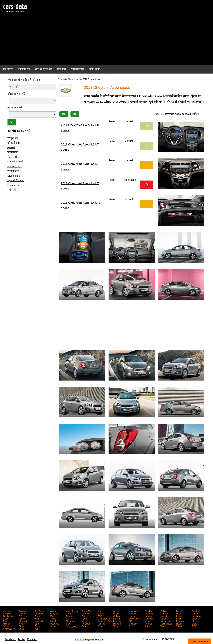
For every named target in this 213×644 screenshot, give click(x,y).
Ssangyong (72, 626)
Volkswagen (9, 628)
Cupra (101, 613)
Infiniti (179, 616)
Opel (37, 623)
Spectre (54, 626)
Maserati (23, 621)
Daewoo (133, 613)
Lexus (163, 618)
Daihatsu (149, 613)
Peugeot (54, 623)
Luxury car (13, 185)
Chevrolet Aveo (74, 79)
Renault (149, 623)
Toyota (164, 626)
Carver (22, 613)
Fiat (52, 616)
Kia (68, 618)
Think (147, 626)
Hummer (149, 616)
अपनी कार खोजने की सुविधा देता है (24, 80)
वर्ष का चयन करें (15, 108)
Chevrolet (62, 79)
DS (20, 616)
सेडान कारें (12, 157)
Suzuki (101, 626)
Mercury (117, 621)
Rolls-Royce (166, 623)
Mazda (54, 621)
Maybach (39, 621)
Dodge (195, 613)
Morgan (180, 621)
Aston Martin (88, 611)
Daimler (164, 613)
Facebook (10, 639)
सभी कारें (12, 190)
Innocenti (196, 616)
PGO (69, 623)
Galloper (117, 616)
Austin (116, 611)
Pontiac (101, 623)
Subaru (85, 626)
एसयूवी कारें (13, 138)
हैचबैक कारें (13, 152)
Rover (179, 623)
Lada (84, 618)
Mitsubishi (165, 621)
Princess (133, 623)
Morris (195, 621)
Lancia (116, 618)
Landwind (149, 618)
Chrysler (54, 613)
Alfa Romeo (40, 611)
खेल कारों (61, 69)
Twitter (21, 639)
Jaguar (22, 618)
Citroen (70, 613)
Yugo (37, 628)
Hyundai (164, 616)
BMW (163, 611)
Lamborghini (104, 618)
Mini (147, 621)
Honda (132, 616)
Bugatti (180, 611)
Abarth (6, 611)
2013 (64, 114)
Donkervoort (9, 616)
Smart (38, 626)
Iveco (6, 618)
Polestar (86, 623)
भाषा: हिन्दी (94, 69)
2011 (75, 114)
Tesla (132, 626)
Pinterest (32, 639)
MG (131, 621)
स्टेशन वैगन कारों (15, 162)
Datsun (180, 613)
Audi (100, 611)
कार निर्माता (8, 69)
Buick (195, 611)
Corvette (86, 613)
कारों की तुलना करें (43, 69)
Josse (53, 618)
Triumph (180, 626)
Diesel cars (14, 176)
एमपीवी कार (13, 171)
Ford (84, 616)
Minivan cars (14, 166)
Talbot (116, 626)
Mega (85, 621)
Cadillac (7, 613)
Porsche (117, 623)
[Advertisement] (107, 40)
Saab (195, 623)
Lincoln (180, 618)
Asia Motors (72, 611)
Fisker (69, 616)
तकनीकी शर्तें (24, 69)
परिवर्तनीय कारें (14, 143)
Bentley (148, 611)
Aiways (22, 611)
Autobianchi (135, 611)
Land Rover (135, 618)
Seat (5, 626)
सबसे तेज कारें (77, 69)
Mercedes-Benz (105, 621)
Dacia (116, 613)
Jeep (37, 618)
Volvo (22, 628)
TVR (194, 626)
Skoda (22, 626)
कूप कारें (11, 147)
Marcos (7, 621)
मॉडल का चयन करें (16, 94)
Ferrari (38, 616)
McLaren (70, 621)
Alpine (53, 611)
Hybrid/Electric (15, 180)
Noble (22, 623)
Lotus (195, 618)
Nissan (7, 623)
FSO (100, 616)
